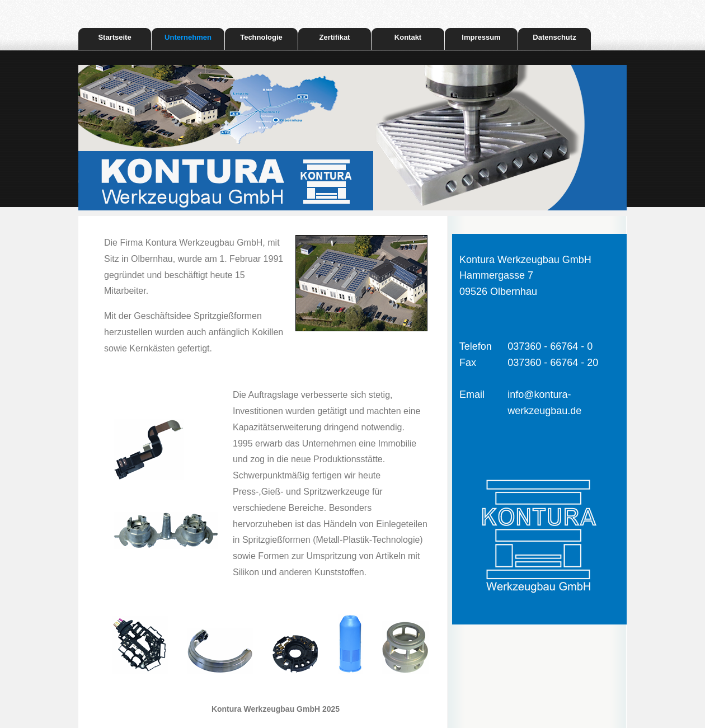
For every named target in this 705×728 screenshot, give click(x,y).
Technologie (261, 37)
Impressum (481, 37)
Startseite (114, 37)
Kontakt (408, 37)
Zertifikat (335, 37)
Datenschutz (554, 37)
